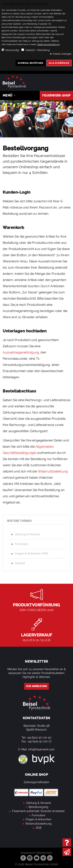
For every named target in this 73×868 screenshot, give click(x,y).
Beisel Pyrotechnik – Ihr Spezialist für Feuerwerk (14, 82)
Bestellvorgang (36, 807)
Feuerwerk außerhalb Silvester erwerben (36, 811)
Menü (8, 95)
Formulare (19, 544)
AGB (36, 828)
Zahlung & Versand (25, 534)
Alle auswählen (59, 63)
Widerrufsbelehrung (53, 471)
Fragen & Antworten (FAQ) (29, 554)
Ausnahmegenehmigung (21, 352)
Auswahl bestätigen (30, 63)
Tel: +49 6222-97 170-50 (37, 738)
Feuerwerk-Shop (56, 96)
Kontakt (18, 563)
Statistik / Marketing (37, 50)
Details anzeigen (62, 54)
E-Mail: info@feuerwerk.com (36, 749)
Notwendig (12, 50)
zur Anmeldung (36, 686)
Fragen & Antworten (37, 819)
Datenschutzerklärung (49, 44)
